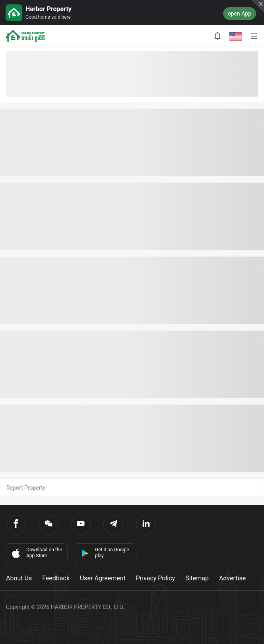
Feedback (56, 578)
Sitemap (197, 578)
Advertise (232, 578)
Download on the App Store (36, 553)
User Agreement (103, 578)
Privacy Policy (156, 578)
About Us (19, 578)
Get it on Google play (105, 553)
